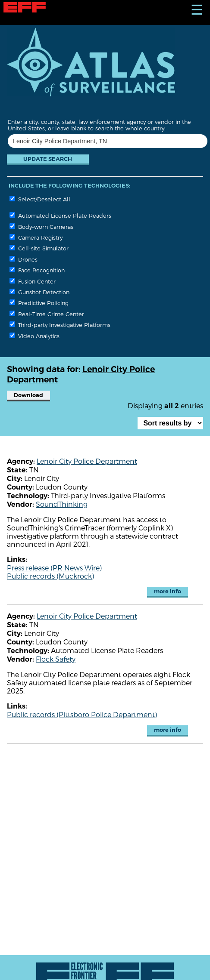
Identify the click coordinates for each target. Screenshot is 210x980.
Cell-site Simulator (39, 248)
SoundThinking (62, 504)
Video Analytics (34, 336)
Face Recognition (37, 270)
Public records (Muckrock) (50, 576)
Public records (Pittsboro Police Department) (82, 714)
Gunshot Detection (39, 292)
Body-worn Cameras (41, 227)
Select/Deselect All (40, 199)
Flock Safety (56, 659)
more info (168, 591)
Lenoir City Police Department (87, 461)
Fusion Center (33, 281)
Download (28, 395)
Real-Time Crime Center (47, 314)
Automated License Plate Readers (60, 215)
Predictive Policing (39, 303)
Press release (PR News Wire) (54, 568)
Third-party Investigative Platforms (60, 325)
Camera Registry (36, 237)
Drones (24, 259)
